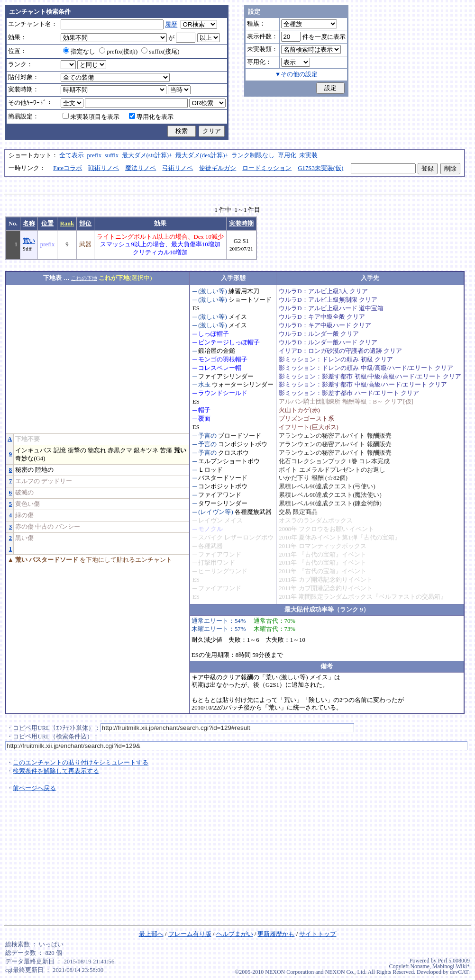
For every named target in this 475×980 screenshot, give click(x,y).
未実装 (308, 155)
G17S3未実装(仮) (320, 168)
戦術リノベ (104, 168)
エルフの (27, 481)
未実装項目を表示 (91, 117)
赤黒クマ (120, 450)
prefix (95, 155)
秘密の (24, 470)
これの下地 (84, 278)
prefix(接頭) (118, 52)
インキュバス (34, 450)
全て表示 (72, 155)
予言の (207, 436)
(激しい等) (213, 291)
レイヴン (210, 521)
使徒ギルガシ (218, 168)
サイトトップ (318, 934)
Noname (420, 966)
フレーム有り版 (190, 934)
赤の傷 (24, 527)
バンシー (68, 527)
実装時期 (241, 224)
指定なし (79, 52)
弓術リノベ (178, 168)
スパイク (210, 538)
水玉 (204, 385)
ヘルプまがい (235, 934)
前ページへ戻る (34, 788)
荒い (29, 241)
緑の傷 (24, 515)
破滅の (24, 493)
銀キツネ (146, 450)
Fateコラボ (68, 168)
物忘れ (97, 450)
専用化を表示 (151, 117)
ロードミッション (267, 168)
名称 (29, 224)
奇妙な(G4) (30, 459)
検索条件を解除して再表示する (56, 771)
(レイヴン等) (216, 512)
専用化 (287, 155)
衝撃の (77, 450)
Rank (67, 224)
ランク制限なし (253, 155)
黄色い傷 (27, 504)
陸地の (44, 470)
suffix (112, 155)
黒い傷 (24, 538)
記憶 (60, 450)
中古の (44, 527)
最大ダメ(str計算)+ (147, 155)
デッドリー (57, 481)
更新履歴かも (276, 934)
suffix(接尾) (160, 52)
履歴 (171, 25)
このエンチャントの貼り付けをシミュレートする (81, 763)
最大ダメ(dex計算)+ (202, 155)
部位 (85, 224)
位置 (47, 224)
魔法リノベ (141, 168)
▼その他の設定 (297, 74)
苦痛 (166, 450)
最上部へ (151, 934)
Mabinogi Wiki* (451, 966)
